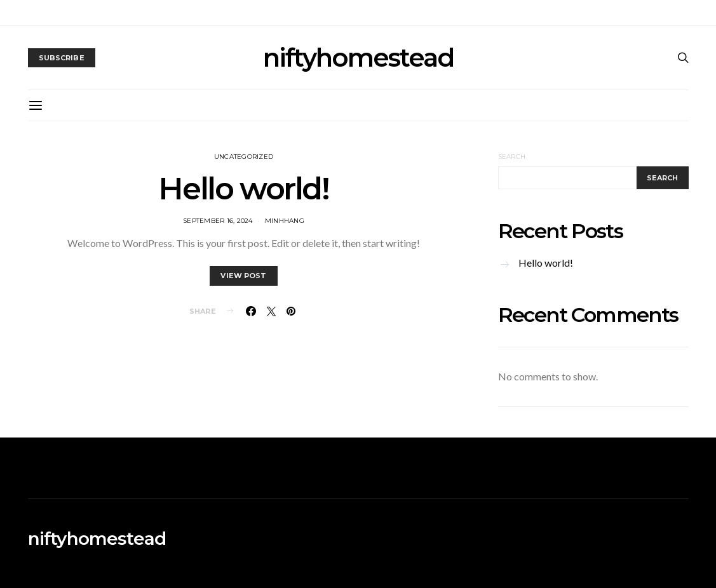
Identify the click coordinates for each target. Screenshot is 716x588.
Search (512, 157)
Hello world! (243, 189)
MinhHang (285, 221)
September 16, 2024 (218, 221)
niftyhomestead (358, 58)
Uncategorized (244, 157)
